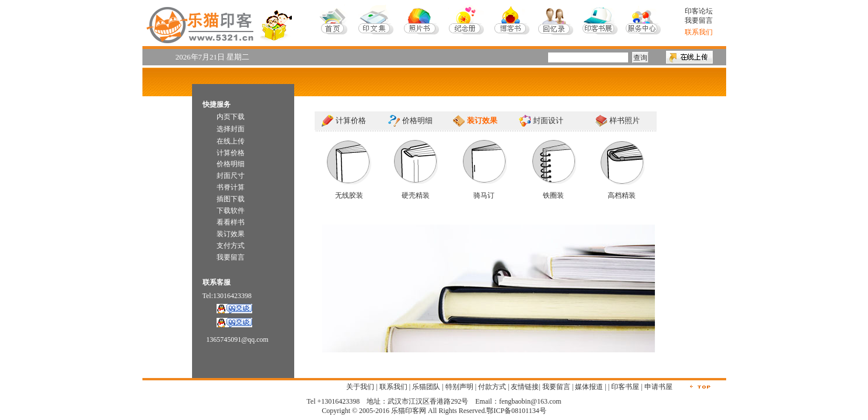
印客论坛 (699, 11)
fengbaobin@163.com (530, 401)
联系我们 (393, 387)
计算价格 (351, 120)
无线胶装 (349, 195)
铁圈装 (553, 195)
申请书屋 (658, 387)
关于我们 (360, 387)
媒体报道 (589, 387)
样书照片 (625, 120)
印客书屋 (625, 387)
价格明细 (417, 120)
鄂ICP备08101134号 (516, 411)
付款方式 (492, 387)
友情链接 (525, 387)
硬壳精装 (416, 195)
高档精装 (622, 195)
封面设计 (548, 120)
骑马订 (484, 195)
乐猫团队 (426, 387)
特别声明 (459, 387)
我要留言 (699, 20)
